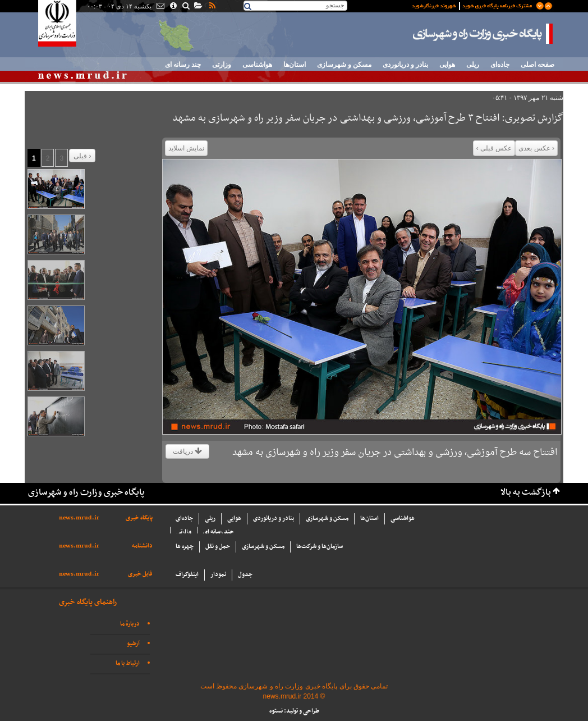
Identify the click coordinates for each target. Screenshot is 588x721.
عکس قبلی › (494, 148)
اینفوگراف (187, 575)
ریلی (473, 65)
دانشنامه (142, 546)
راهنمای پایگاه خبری (88, 602)
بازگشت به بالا (526, 493)
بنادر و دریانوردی (405, 65)
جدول (245, 575)
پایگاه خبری (139, 518)
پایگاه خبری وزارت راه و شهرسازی (483, 34)
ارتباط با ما (128, 663)
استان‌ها (295, 65)
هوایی (447, 65)
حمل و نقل (218, 547)
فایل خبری (140, 574)
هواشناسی (257, 65)
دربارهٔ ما (130, 624)
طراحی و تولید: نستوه (294, 711)
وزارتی (222, 65)
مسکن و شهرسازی (344, 65)
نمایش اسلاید (186, 148)
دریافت (187, 451)
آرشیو (133, 644)
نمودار (218, 575)
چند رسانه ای (183, 65)
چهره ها (185, 547)
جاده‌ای (500, 65)
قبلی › (82, 156)
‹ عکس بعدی (536, 148)
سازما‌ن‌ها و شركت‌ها (320, 547)
